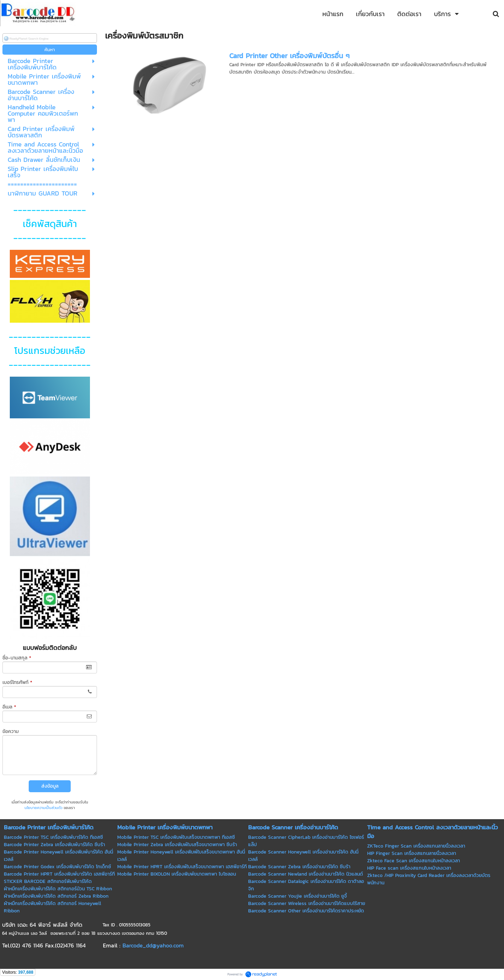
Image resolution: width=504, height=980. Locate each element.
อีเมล (9, 707)
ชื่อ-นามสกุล (17, 658)
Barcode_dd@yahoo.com (153, 945)
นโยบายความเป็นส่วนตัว (43, 808)
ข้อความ (10, 731)
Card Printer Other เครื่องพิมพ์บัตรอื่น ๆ (289, 56)
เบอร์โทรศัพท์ (17, 682)
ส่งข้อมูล (50, 786)
